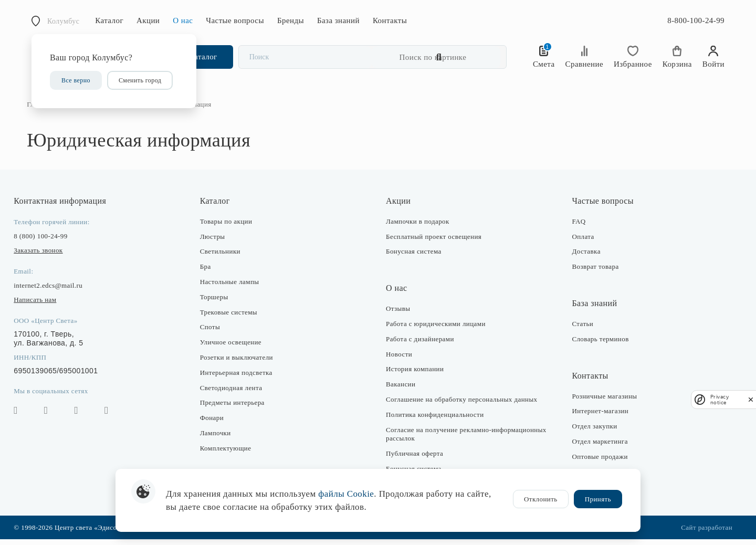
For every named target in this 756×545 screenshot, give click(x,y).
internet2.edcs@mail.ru (53, 291)
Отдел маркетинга (598, 447)
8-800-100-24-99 (696, 20)
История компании (415, 375)
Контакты (390, 20)
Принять (598, 499)
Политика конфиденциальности (435, 420)
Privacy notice (720, 400)
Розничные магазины (602, 401)
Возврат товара (593, 272)
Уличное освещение (233, 348)
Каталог (109, 20)
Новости (399, 359)
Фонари (214, 423)
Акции (148, 20)
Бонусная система (414, 257)
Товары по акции (228, 227)
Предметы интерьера (234, 408)
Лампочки (218, 439)
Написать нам (40, 305)
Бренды (291, 20)
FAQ (576, 227)
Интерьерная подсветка (238, 378)
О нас (183, 20)
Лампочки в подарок (418, 227)
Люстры (215, 242)
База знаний (338, 20)
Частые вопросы (235, 20)
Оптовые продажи (597, 462)
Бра (208, 272)
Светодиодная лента (233, 393)
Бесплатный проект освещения (434, 242)
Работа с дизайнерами (420, 345)
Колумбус (63, 21)
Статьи (580, 329)
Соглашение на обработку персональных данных (461, 405)
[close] (751, 399)
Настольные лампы (232, 287)
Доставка (584, 257)
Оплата (581, 242)
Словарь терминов (598, 345)
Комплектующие (228, 454)
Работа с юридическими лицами (436, 329)
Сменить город (140, 80)
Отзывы (398, 314)
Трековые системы (231, 317)
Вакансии (401, 390)
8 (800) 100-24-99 (45, 242)
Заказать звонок (43, 256)
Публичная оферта (414, 459)
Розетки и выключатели (239, 363)
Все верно (76, 80)
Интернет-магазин (598, 417)
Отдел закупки (592, 432)
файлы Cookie (346, 494)
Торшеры (216, 303)
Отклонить (541, 499)
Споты (212, 333)
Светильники (222, 257)
